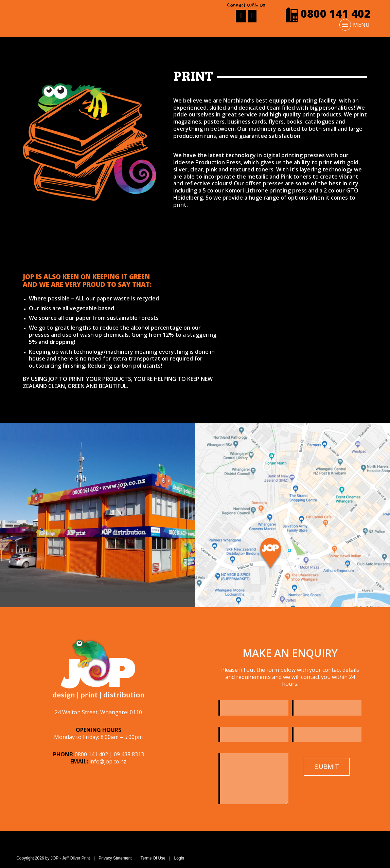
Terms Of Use (153, 858)
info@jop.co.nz (108, 761)
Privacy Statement (115, 858)
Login (179, 858)
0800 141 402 (328, 13)
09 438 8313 (129, 754)
